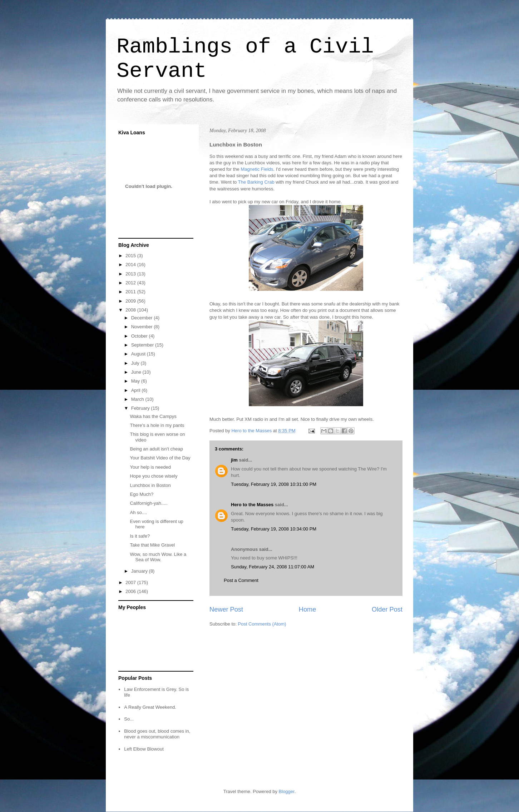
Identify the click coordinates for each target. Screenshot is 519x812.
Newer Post (226, 609)
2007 (131, 582)
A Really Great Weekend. (150, 707)
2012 (131, 283)
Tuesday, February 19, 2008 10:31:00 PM (274, 484)
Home (308, 609)
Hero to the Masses (252, 505)
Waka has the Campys (153, 416)
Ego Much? (142, 494)
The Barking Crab (257, 182)
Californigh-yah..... (149, 503)
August (139, 354)
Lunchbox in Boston (150, 485)
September (143, 345)
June (137, 372)
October (140, 336)
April (137, 390)
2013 (131, 274)
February (141, 408)
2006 (131, 591)
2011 (131, 292)
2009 (131, 301)
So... (129, 719)
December (143, 318)
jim (234, 460)
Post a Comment (241, 580)
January (140, 571)
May (136, 381)
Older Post (387, 609)
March (138, 399)
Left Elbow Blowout (144, 749)
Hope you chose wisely (154, 476)
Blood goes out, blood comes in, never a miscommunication (157, 734)
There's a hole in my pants (157, 425)
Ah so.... (138, 512)
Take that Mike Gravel (152, 545)
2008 (131, 310)
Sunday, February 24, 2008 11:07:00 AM (273, 567)
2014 (131, 265)
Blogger (287, 791)
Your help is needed (150, 467)
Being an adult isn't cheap (156, 449)
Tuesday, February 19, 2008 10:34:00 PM (274, 529)
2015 (131, 256)
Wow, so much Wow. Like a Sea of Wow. (158, 557)
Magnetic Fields (257, 169)
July (136, 363)
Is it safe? (140, 536)
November (143, 327)
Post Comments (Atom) (262, 624)
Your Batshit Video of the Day (160, 458)
